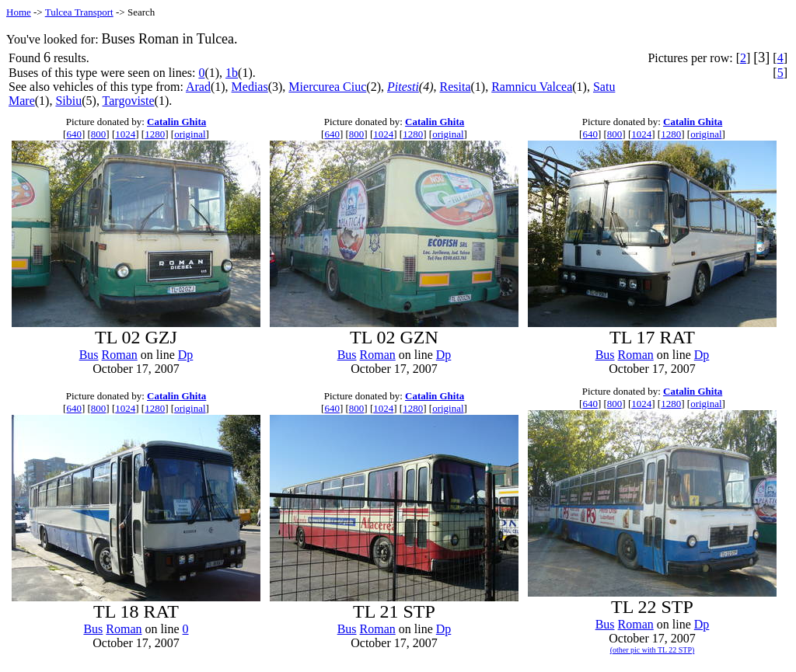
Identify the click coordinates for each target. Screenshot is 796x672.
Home (19, 12)
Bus (89, 355)
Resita (456, 87)
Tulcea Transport (79, 12)
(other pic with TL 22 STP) (653, 650)
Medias (250, 87)
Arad (198, 87)
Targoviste (129, 101)
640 (74, 134)
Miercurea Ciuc (327, 87)
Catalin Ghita (176, 122)
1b (232, 73)
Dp (186, 355)
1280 (155, 134)
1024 (125, 134)
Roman (120, 355)
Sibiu (68, 101)
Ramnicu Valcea (532, 87)
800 (99, 134)
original (190, 134)
